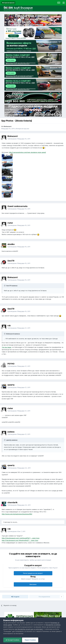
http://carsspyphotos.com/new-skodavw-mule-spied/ (27, 152)
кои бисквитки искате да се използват (29, 629)
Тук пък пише (7, 347)
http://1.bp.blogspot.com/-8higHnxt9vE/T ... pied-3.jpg (20, 540)
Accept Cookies (12, 640)
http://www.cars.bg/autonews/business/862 (17, 514)
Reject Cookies (30, 640)
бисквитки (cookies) (53, 625)
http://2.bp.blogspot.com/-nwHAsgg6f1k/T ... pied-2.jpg (21, 538)
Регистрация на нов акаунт (33, 573)
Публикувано (19, 139)
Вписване (33, 584)
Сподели (15, 597)
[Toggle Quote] (5, 286)
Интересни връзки (23, 129)
